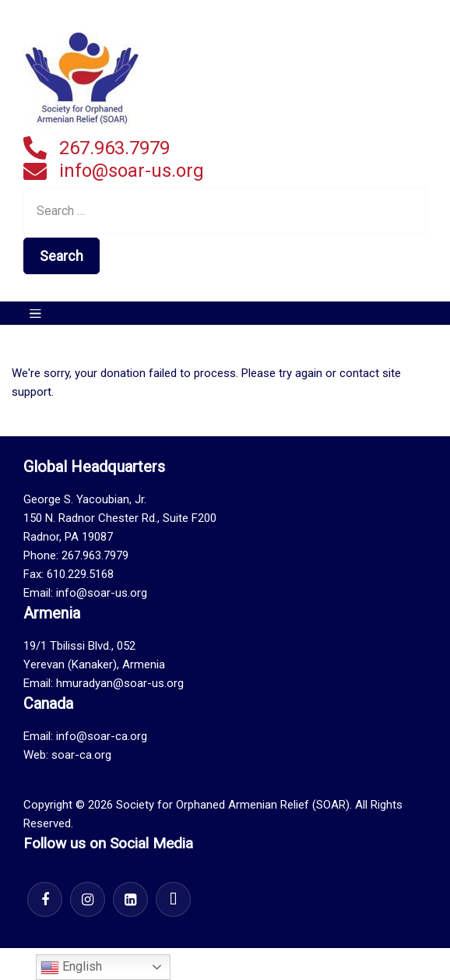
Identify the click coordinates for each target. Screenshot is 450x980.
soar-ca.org (81, 755)
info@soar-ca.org (102, 736)
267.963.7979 (114, 148)
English (71, 968)
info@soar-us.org (132, 171)
